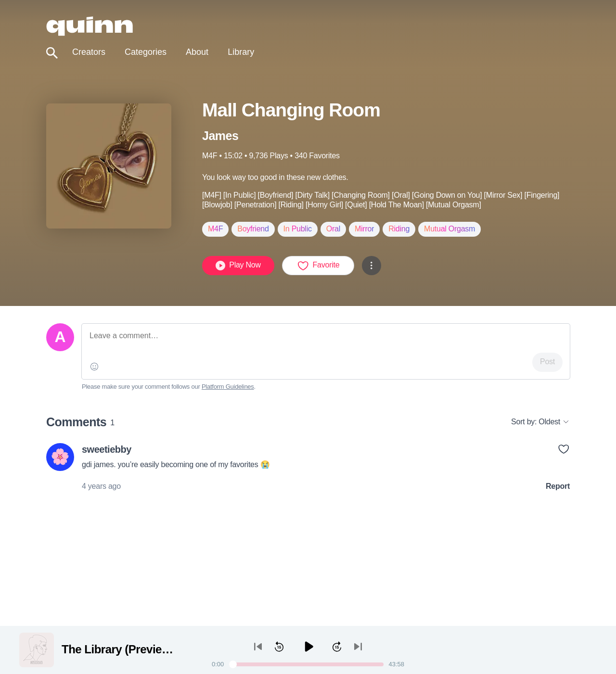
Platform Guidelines (228, 387)
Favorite (318, 266)
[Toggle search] (52, 53)
